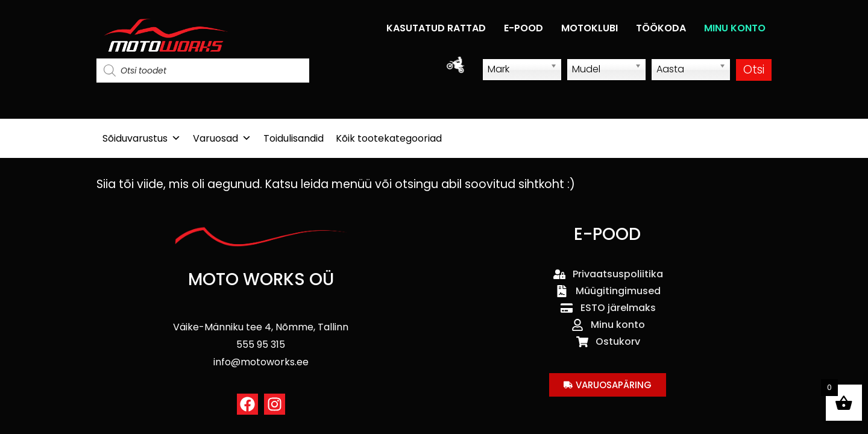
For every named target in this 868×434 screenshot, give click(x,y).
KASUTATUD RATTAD (436, 28)
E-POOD (524, 28)
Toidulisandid (294, 138)
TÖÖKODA (661, 28)
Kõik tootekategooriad (389, 138)
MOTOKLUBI (590, 28)
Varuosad (222, 138)
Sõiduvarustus (142, 138)
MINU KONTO (735, 28)
